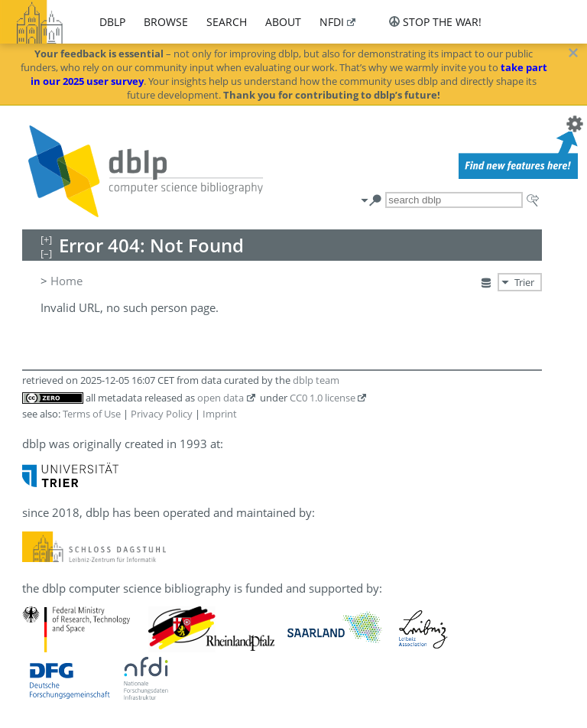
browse (166, 22)
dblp (112, 22)
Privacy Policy (162, 414)
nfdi (332, 22)
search (227, 22)
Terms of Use (92, 414)
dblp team (316, 380)
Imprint (220, 414)
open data (221, 398)
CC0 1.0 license (323, 398)
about (283, 22)
